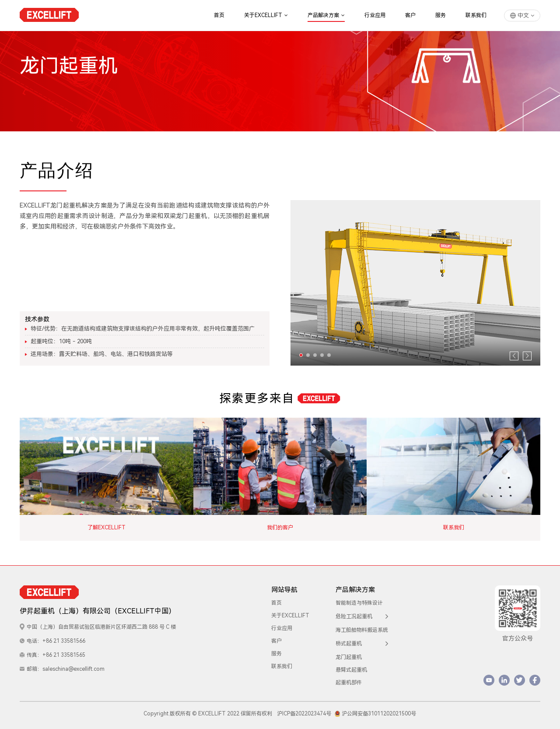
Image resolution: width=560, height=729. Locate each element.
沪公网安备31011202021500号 (376, 710)
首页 (219, 15)
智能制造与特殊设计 (359, 599)
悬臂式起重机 (351, 666)
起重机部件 (349, 679)
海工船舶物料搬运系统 (362, 627)
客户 (410, 15)
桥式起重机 (362, 640)
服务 (441, 15)
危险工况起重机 (362, 613)
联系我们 (476, 15)
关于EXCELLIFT (266, 15)
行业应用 (375, 15)
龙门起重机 (349, 654)
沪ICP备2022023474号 (304, 710)
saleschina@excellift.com (73, 666)
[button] (301, 355)
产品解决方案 (326, 15)
